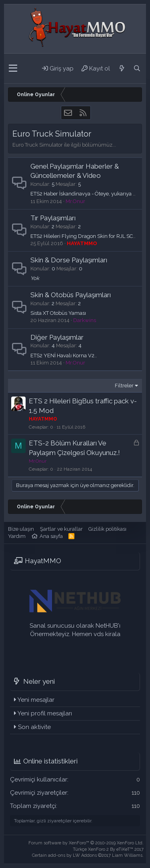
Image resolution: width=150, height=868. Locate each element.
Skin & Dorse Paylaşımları (69, 260)
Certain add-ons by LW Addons (88, 855)
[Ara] (137, 68)
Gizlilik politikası (107, 529)
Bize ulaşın (21, 529)
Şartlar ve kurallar (61, 529)
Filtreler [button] (124, 386)
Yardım (17, 536)
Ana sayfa (51, 536)
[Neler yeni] (122, 68)
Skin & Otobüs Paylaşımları (71, 295)
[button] (13, 68)
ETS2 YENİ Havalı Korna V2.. (64, 355)
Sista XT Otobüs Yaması (58, 313)
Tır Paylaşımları (53, 218)
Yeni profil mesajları (45, 713)
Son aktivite (34, 727)
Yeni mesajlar (36, 700)
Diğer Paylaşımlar (57, 337)
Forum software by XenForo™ (86, 843)
